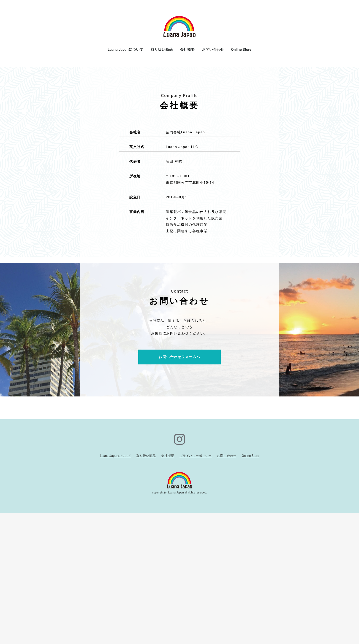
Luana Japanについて (125, 50)
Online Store (241, 50)
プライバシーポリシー (196, 587)
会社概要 (187, 50)
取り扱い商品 (162, 50)
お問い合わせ (213, 50)
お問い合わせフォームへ (179, 488)
